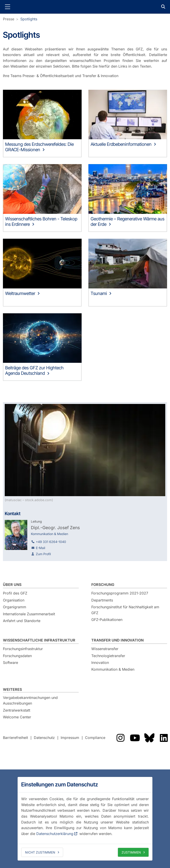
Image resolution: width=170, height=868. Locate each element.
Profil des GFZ (15, 593)
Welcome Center (17, 717)
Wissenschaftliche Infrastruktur (39, 640)
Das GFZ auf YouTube (135, 738)
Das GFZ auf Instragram (120, 738)
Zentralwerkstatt (17, 710)
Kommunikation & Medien (113, 669)
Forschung (103, 585)
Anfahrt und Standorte (22, 621)
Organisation (14, 600)
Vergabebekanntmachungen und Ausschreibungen (30, 701)
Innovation (100, 663)
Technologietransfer (108, 656)
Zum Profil (43, 554)
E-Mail (40, 548)
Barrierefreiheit (15, 738)
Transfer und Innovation (117, 640)
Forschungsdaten (17, 656)
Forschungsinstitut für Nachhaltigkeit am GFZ (125, 610)
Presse (9, 19)
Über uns (12, 585)
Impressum (70, 738)
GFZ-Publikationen (107, 620)
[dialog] (85, 819)
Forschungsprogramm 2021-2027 (120, 593)
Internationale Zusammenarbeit (29, 614)
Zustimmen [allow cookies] (131, 852)
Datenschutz (44, 738)
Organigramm (15, 607)
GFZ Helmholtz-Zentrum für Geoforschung (85, 7)
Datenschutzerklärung (55, 834)
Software (10, 663)
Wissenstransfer (105, 649)
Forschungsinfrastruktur (23, 649)
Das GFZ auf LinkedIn (164, 738)
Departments (102, 600)
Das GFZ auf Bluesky (149, 738)
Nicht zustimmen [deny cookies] (40, 852)
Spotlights (29, 19)
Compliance (95, 738)
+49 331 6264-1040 (51, 542)
